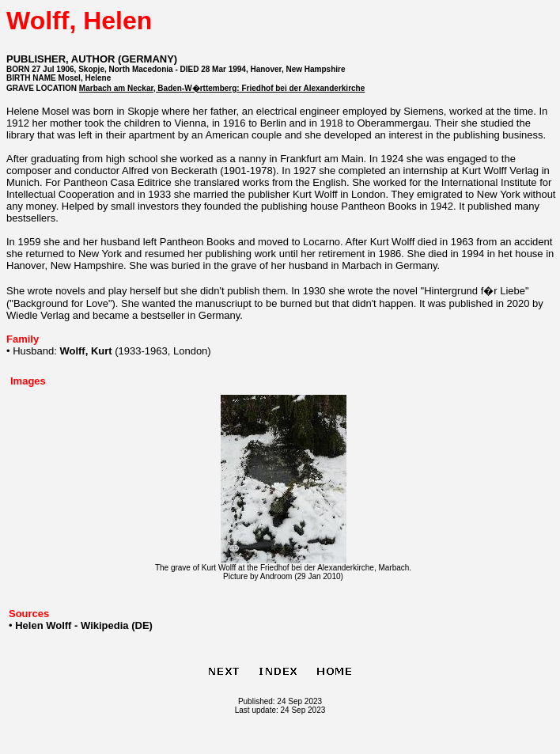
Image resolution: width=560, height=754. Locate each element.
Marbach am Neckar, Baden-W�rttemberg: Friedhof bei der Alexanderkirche (222, 88)
